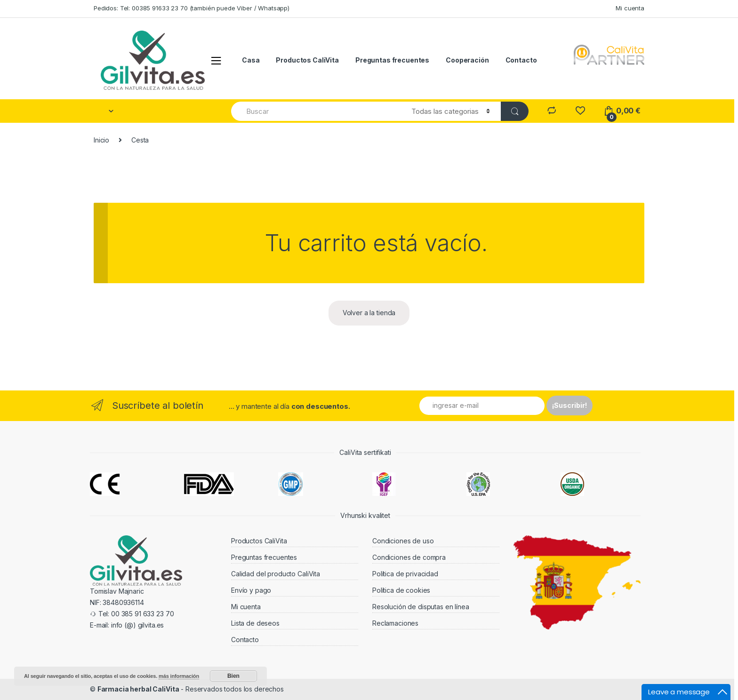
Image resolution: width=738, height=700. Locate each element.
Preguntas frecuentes (392, 60)
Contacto (521, 60)
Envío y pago (251, 590)
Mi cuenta (630, 8)
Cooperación (467, 60)
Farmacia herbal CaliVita (138, 689)
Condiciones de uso (403, 541)
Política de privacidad (405, 574)
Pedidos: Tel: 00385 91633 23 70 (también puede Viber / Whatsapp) (192, 8)
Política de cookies (401, 590)
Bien (233, 676)
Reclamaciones (395, 623)
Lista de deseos (255, 623)
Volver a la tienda (369, 313)
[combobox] (316, 111)
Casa (251, 60)
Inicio (101, 140)
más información (179, 676)
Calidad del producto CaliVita (276, 574)
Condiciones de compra (409, 557)
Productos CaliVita (307, 60)
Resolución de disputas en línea (421, 607)
